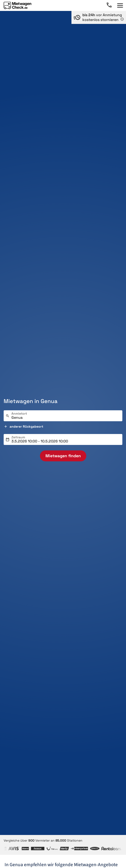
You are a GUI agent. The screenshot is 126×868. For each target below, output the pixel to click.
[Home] (17, 5)
